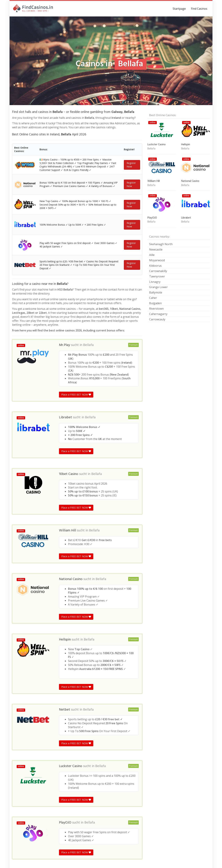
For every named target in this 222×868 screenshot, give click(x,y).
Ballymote (156, 292)
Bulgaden (155, 303)
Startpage (179, 9)
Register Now (131, 170)
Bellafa (88, 405)
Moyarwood (157, 260)
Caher (153, 298)
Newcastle (156, 250)
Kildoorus (155, 266)
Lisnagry (155, 282)
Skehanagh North (161, 244)
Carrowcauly (157, 319)
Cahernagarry (158, 314)
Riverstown (156, 309)
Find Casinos (199, 9)
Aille (152, 255)
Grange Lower (158, 287)
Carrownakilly (158, 271)
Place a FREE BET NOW (76, 455)
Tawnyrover (157, 276)
